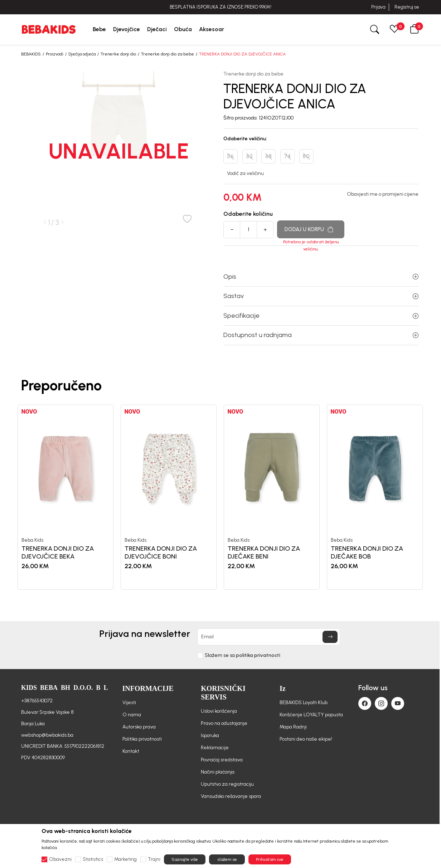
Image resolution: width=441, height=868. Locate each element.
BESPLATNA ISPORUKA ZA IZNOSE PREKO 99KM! (220, 7)
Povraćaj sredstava (222, 760)
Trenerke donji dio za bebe (168, 54)
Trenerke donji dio (118, 54)
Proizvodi (55, 54)
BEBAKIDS (31, 54)
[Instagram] (381, 703)
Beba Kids (32, 540)
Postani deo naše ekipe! (306, 739)
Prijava (378, 7)
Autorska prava (139, 727)
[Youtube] (398, 703)
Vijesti (129, 703)
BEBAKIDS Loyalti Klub (304, 703)
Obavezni (60, 859)
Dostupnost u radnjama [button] (321, 335)
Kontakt (131, 751)
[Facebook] (365, 703)
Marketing (125, 859)
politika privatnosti (258, 655)
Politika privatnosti (142, 739)
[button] (415, 29)
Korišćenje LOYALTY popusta (311, 715)
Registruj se (407, 7)
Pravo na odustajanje (224, 723)
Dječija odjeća (82, 54)
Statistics (93, 859)
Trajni (154, 859)
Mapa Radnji (293, 727)
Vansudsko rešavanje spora (231, 796)
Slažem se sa (243, 655)
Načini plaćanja (218, 772)
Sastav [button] (321, 296)
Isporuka (210, 735)
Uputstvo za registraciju (227, 784)
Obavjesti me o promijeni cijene (383, 194)
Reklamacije (215, 748)
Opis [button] (321, 277)
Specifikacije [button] (321, 316)
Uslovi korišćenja (219, 711)
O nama (132, 715)
